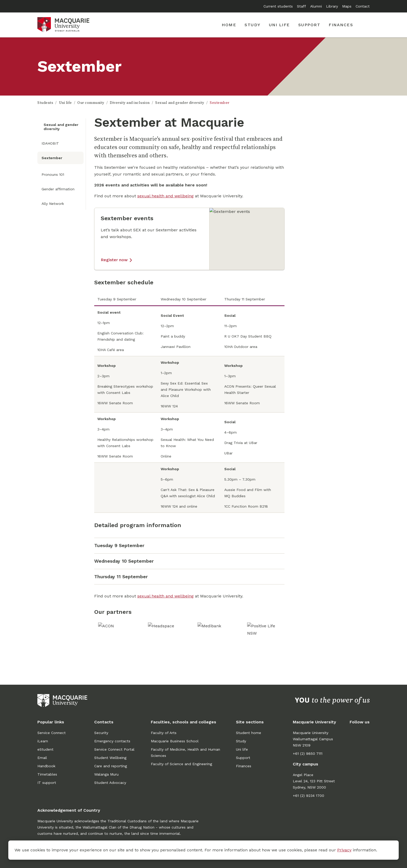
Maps (347, 6)
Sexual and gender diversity (180, 103)
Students (45, 103)
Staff (301, 6)
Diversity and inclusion (130, 103)
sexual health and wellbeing (165, 196)
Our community (91, 103)
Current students (278, 6)
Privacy (344, 850)
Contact (363, 6)
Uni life (65, 103)
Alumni (316, 6)
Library (332, 6)
